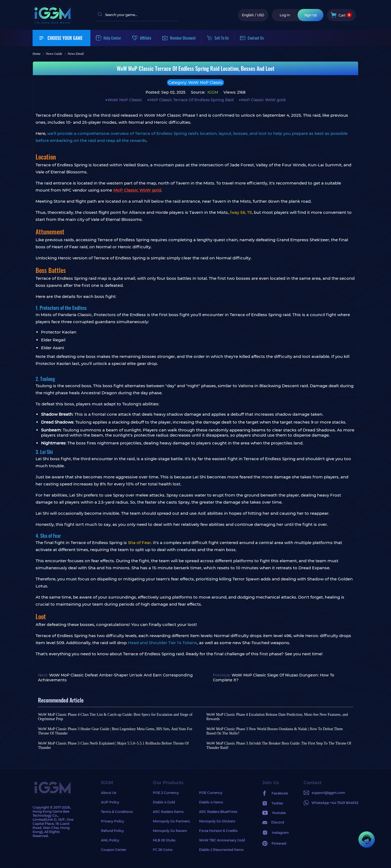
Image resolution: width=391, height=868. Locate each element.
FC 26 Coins (163, 850)
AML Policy (110, 840)
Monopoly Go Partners (171, 821)
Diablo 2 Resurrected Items (221, 850)
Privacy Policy (113, 821)
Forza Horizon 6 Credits (218, 831)
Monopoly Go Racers (170, 831)
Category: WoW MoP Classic (195, 82)
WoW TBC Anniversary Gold (222, 840)
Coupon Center (114, 850)
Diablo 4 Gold (164, 802)
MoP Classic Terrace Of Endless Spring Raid (192, 100)
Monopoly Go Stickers (217, 821)
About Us (109, 793)
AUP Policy (110, 802)
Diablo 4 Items (211, 802)
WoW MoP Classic (125, 100)
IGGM (212, 92)
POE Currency (211, 793)
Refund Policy (112, 831)
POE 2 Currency (166, 793)
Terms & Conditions (117, 812)
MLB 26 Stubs (164, 840)
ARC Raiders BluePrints (218, 812)
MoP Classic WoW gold (263, 100)
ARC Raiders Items (168, 812)
